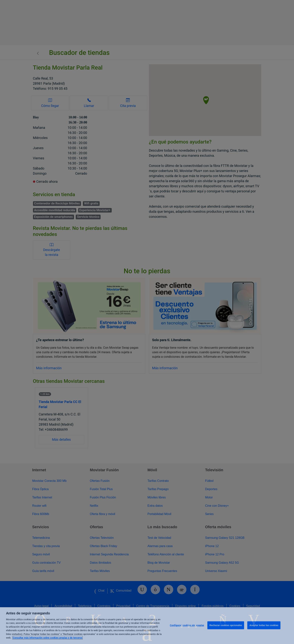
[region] (147, 626)
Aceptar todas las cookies (264, 625)
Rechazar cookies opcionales (226, 625)
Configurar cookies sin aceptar (187, 625)
